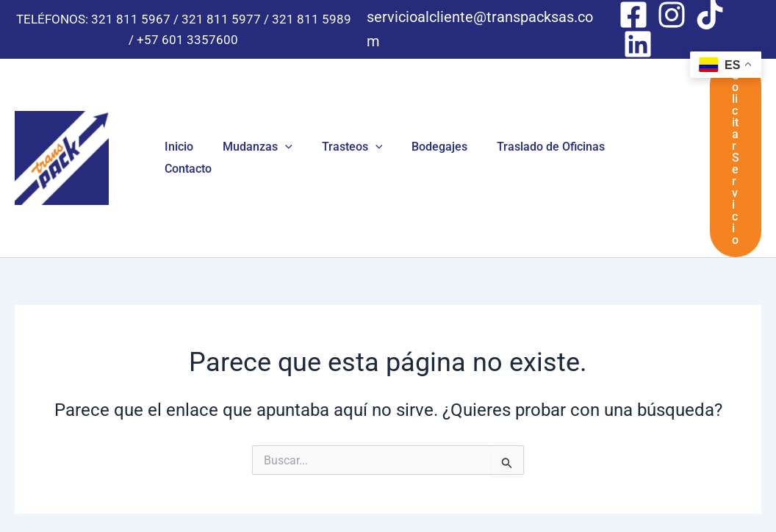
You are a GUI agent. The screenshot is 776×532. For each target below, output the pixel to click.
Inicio (176, 117)
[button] (276, 118)
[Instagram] (672, 15)
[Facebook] (633, 15)
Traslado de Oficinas (524, 117)
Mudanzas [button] (249, 118)
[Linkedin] (638, 44)
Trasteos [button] (338, 118)
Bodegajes (419, 117)
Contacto (625, 117)
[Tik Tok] (710, 15)
